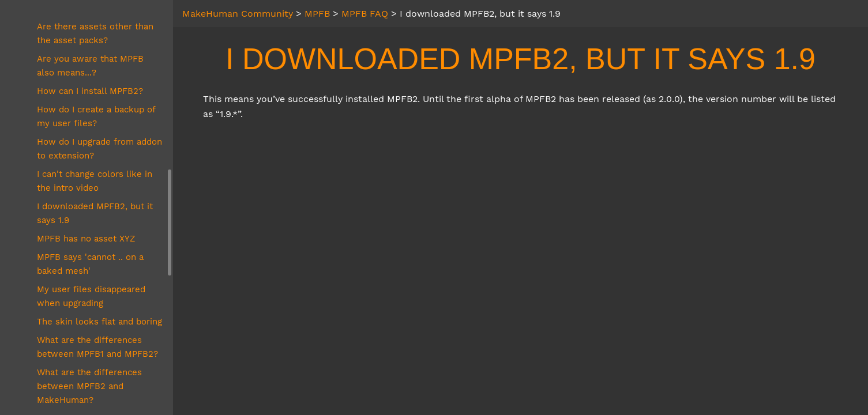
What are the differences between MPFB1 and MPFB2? (97, 347)
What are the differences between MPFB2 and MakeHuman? (89, 386)
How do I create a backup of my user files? (96, 116)
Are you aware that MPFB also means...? (90, 66)
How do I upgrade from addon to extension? (99, 149)
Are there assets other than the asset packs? (95, 33)
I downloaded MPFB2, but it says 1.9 (95, 213)
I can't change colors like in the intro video (95, 181)
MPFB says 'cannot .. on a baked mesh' (90, 264)
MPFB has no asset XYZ (86, 239)
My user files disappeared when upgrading (91, 296)
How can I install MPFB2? (90, 91)
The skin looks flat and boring (99, 322)
